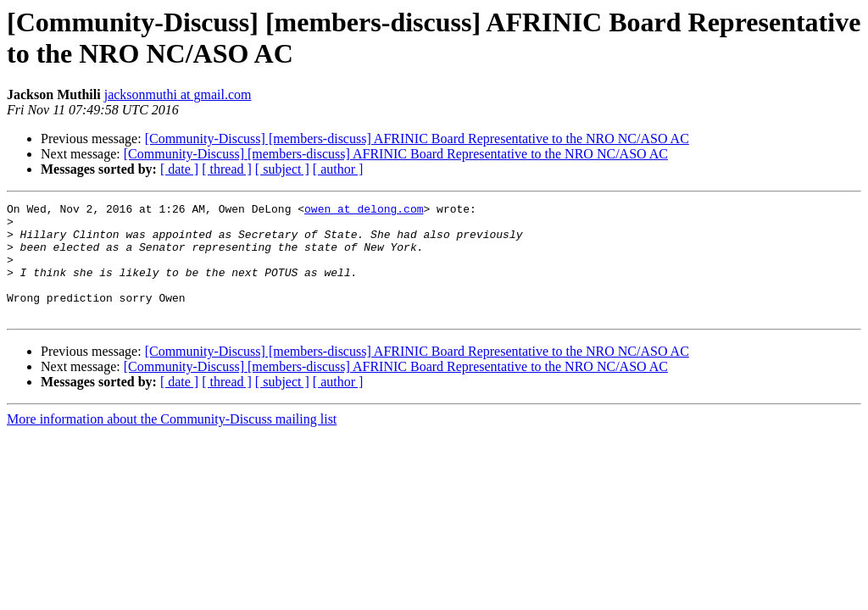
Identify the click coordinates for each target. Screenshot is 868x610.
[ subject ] (282, 169)
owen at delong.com (364, 211)
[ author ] (338, 169)
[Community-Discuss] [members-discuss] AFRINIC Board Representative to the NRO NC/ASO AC (417, 139)
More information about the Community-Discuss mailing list (172, 442)
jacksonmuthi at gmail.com (178, 94)
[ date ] (179, 169)
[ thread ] (227, 169)
